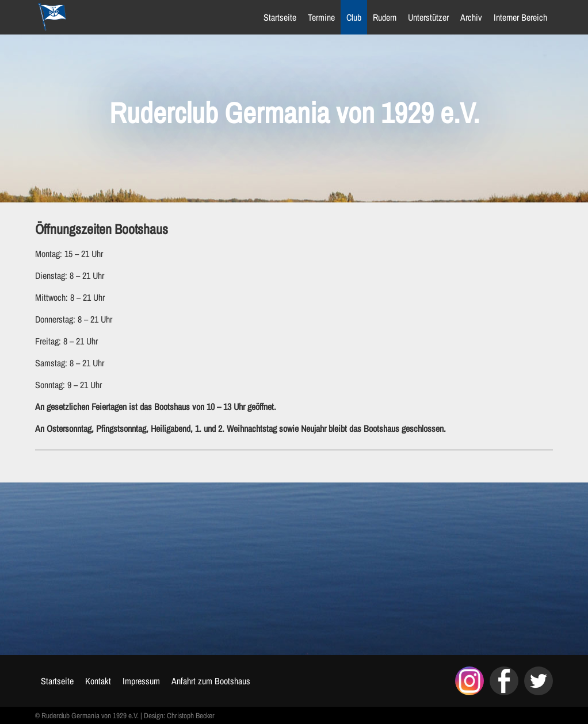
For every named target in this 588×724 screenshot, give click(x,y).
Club (354, 17)
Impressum (141, 681)
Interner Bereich (520, 17)
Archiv (471, 17)
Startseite (280, 17)
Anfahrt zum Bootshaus (211, 681)
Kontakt (98, 681)
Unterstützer (428, 17)
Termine (321, 17)
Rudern (385, 17)
